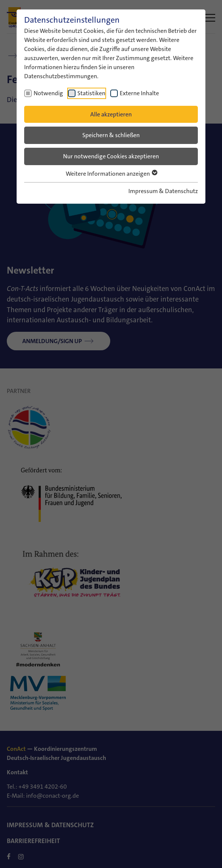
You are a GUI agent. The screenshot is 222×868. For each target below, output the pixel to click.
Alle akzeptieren (111, 114)
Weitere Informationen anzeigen (111, 174)
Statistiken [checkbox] (91, 93)
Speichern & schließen (111, 135)
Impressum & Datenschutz (163, 191)
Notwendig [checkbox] (48, 93)
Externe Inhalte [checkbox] (139, 93)
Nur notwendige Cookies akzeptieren (111, 156)
